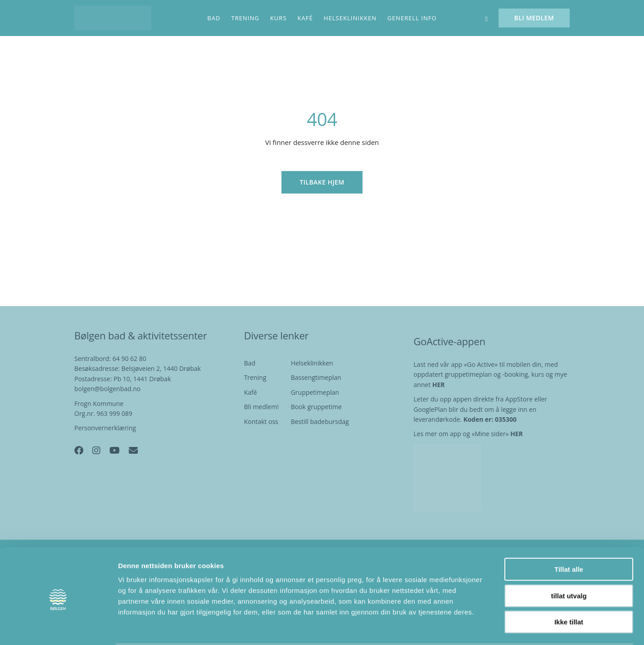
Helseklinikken (312, 363)
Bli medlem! (261, 407)
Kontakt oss (261, 422)
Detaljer (480, 627)
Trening (255, 377)
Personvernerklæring (105, 428)
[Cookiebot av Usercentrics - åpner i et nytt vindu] (58, 627)
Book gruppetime (316, 407)
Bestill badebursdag (320, 422)
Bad (250, 363)
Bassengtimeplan (316, 377)
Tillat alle (569, 535)
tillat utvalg (569, 562)
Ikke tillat (569, 588)
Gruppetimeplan (315, 392)
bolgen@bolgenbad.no (107, 389)
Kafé (251, 392)
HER (517, 434)
